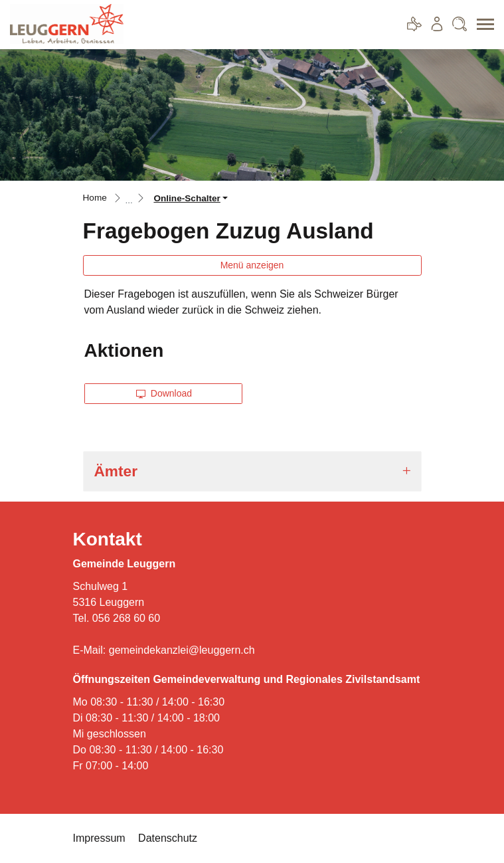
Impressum (99, 838)
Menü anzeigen (252, 265)
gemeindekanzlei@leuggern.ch (182, 650)
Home (95, 198)
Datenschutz (168, 838)
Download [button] (164, 393)
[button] (191, 198)
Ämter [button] (116, 471)
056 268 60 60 (126, 618)
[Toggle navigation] (481, 24)
